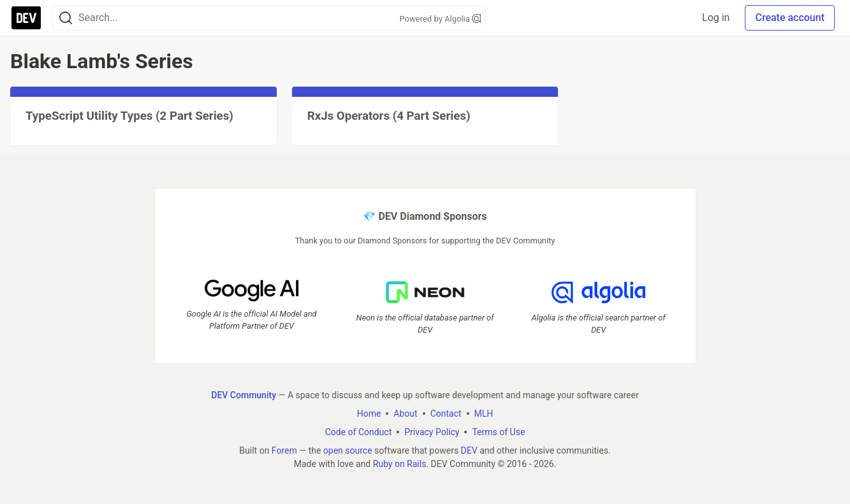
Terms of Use (498, 432)
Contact (446, 414)
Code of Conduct (359, 432)
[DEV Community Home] (26, 18)
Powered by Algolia (440, 19)
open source (348, 450)
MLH (484, 414)
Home (369, 414)
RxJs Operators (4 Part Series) (389, 116)
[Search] (66, 18)
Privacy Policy (432, 432)
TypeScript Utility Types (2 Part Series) (129, 116)
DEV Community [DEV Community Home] (244, 395)
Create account (790, 18)
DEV (469, 450)
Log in (716, 18)
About (405, 414)
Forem (284, 450)
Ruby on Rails (400, 464)
